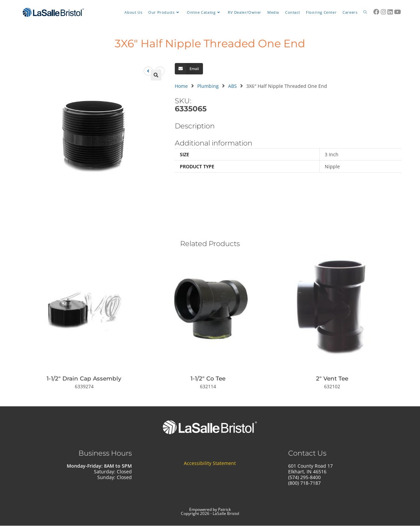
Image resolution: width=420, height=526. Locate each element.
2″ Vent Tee (332, 378)
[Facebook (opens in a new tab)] (376, 12)
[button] (156, 75)
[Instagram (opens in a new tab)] (383, 12)
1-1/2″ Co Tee (208, 378)
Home (181, 86)
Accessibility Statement (210, 463)
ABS (232, 86)
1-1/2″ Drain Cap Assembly (84, 378)
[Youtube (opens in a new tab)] (398, 12)
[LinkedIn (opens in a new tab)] (390, 12)
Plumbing (208, 86)
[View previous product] (148, 71)
